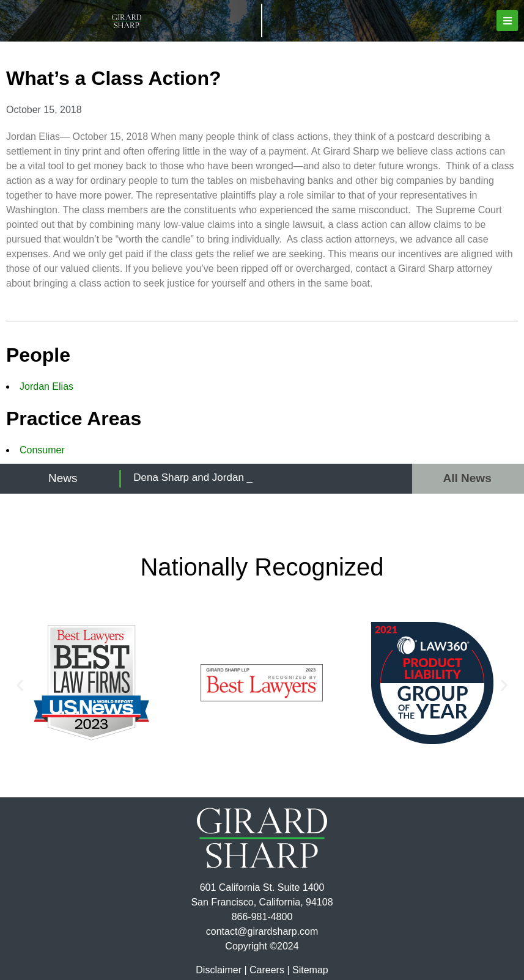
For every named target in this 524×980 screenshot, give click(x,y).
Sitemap (310, 970)
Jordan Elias (46, 386)
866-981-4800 (262, 917)
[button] (507, 20)
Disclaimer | (221, 970)
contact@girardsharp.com (262, 931)
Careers (267, 970)
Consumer (42, 450)
